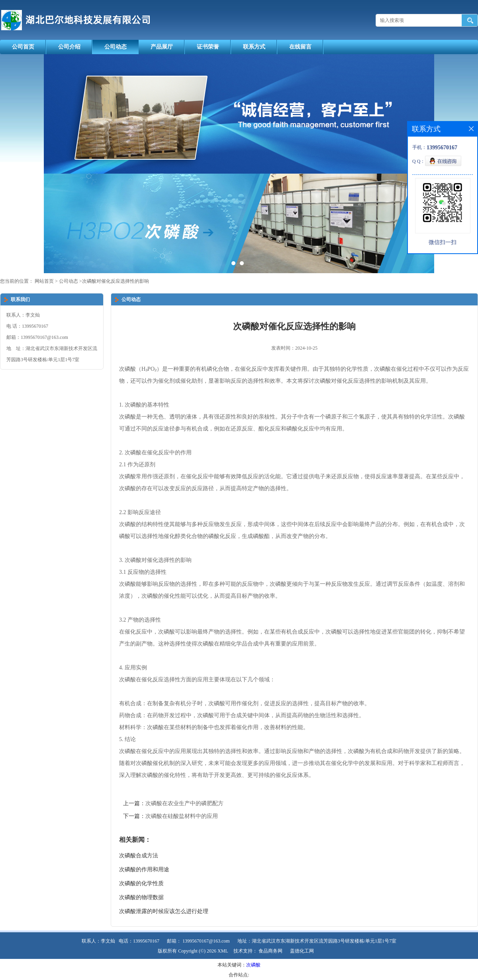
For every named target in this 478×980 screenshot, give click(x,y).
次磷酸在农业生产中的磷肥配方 (184, 803)
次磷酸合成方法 (139, 856)
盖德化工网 (302, 951)
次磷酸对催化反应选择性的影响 (116, 281)
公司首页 (23, 47)
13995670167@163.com (206, 941)
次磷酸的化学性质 (141, 883)
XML (223, 951)
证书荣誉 (208, 47)
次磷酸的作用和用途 (144, 869)
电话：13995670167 (139, 941)
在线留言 (300, 47)
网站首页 (44, 281)
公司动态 (116, 47)
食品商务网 (270, 951)
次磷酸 (253, 965)
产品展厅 (162, 47)
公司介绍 (69, 47)
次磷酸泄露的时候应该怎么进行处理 (164, 911)
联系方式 (254, 47)
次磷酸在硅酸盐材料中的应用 (182, 816)
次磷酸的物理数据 (141, 897)
